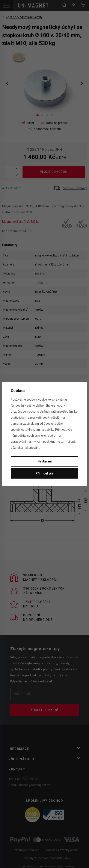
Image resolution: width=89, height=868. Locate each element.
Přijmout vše (44, 473)
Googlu (48, 424)
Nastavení (45, 461)
